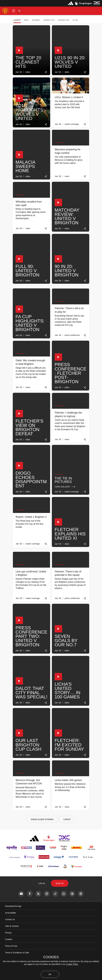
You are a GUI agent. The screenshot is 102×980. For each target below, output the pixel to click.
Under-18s (64, 20)
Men (26, 20)
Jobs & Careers (12, 926)
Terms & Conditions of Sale (17, 953)
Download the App (13, 906)
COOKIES (51, 957)
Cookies (9, 939)
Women (36, 20)
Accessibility (10, 913)
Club (75, 20)
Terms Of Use (11, 946)
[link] (46, 72)
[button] (14, 11)
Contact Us (10, 919)
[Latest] (67, 819)
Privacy (8, 933)
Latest (17, 20)
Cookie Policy (72, 964)
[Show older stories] (42, 819)
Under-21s (49, 20)
